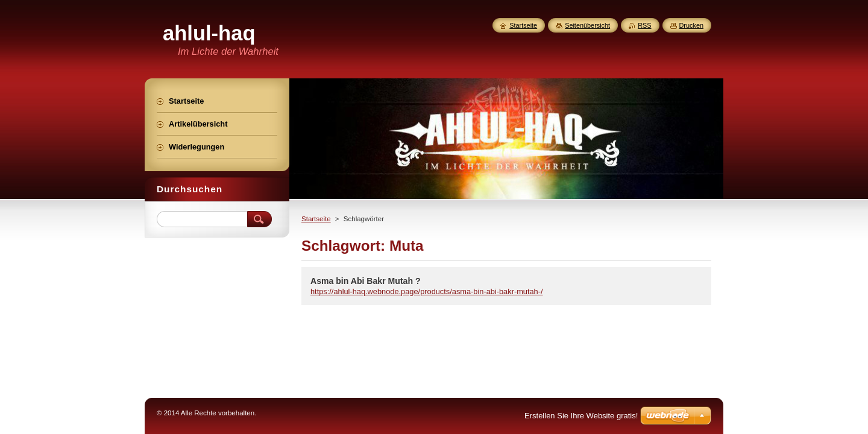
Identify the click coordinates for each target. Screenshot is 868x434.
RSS (644, 25)
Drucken (692, 25)
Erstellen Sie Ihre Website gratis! (581, 416)
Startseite (316, 219)
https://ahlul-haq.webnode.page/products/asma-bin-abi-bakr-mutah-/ (427, 291)
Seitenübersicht (587, 25)
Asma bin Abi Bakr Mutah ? (366, 281)
